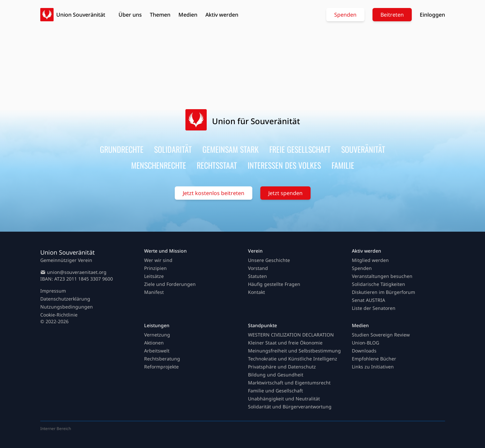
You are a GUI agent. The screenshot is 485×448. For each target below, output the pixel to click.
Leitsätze (154, 276)
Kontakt (256, 292)
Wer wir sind (158, 260)
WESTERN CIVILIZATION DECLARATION (291, 335)
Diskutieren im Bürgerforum (383, 292)
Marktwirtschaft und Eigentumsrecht (289, 383)
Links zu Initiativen (373, 367)
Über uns (130, 15)
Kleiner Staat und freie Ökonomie (285, 343)
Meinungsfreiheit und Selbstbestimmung (294, 351)
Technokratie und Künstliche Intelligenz (293, 359)
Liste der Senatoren (374, 308)
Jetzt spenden (285, 193)
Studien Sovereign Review (381, 335)
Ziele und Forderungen (170, 284)
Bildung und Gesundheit (276, 375)
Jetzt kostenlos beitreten (214, 193)
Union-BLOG (365, 343)
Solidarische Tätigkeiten (378, 284)
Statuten (257, 276)
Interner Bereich (56, 429)
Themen (160, 15)
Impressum (53, 291)
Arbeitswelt (157, 351)
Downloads (364, 351)
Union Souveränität (81, 15)
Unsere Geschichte (269, 260)
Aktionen (154, 343)
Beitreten (392, 15)
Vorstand (258, 268)
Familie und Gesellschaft (275, 391)
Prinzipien (155, 268)
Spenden (345, 15)
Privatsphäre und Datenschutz (282, 367)
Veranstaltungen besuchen (382, 276)
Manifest (154, 292)
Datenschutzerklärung (65, 299)
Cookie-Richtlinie (59, 315)
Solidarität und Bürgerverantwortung (290, 407)
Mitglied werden (370, 260)
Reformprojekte (161, 367)
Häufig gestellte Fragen (274, 284)
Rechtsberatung (162, 359)
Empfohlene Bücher (374, 359)
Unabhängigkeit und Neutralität (284, 399)
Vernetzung (157, 335)
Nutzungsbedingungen (67, 307)
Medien (188, 15)
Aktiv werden (222, 15)
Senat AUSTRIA (368, 300)
